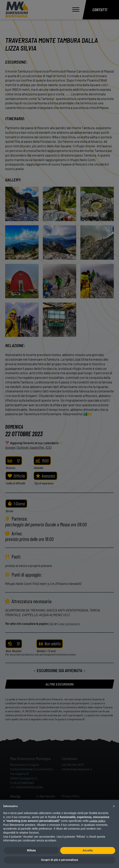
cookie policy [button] (97, 821)
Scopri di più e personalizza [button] (59, 860)
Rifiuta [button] (31, 850)
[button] (114, 806)
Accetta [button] (88, 850)
